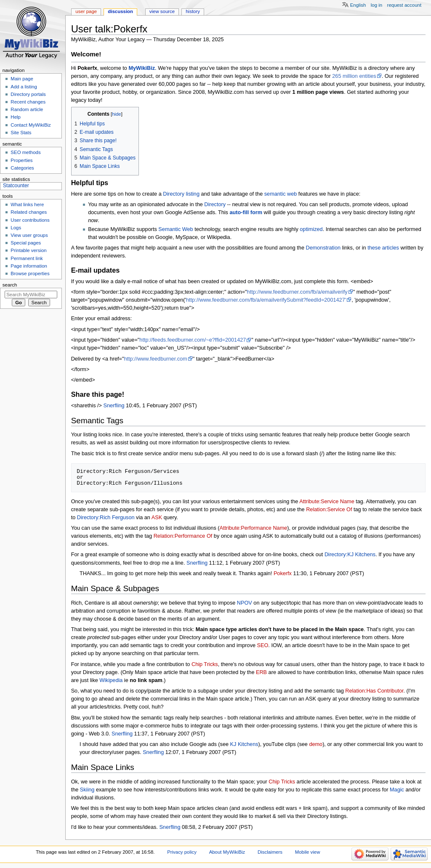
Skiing (87, 790)
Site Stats (21, 133)
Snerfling (114, 406)
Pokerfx (283, 573)
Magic (397, 790)
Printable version (28, 250)
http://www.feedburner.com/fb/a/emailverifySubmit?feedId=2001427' (266, 300)
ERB (261, 672)
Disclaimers (270, 852)
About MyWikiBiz (227, 852)
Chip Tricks (205, 664)
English (358, 5)
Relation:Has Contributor (374, 691)
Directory (215, 204)
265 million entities (354, 76)
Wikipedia (111, 680)
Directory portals (28, 94)
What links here (27, 204)
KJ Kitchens (244, 744)
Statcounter (16, 186)
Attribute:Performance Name (253, 528)
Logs (16, 228)
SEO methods (25, 152)
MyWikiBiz (142, 68)
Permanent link (27, 258)
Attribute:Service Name (327, 502)
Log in (376, 5)
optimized (311, 229)
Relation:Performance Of (183, 536)
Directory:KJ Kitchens (350, 555)
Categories (22, 168)
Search (10, 285)
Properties (21, 160)
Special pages (26, 243)
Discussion (120, 11)
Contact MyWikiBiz (31, 125)
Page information (29, 266)
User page (86, 11)
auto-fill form (246, 212)
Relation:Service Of (329, 510)
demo (316, 744)
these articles (383, 248)
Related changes (29, 212)
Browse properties (30, 273)
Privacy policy (182, 852)
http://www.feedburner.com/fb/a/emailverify (297, 292)
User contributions (30, 220)
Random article (27, 109)
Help (16, 117)
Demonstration (323, 248)
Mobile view (308, 852)
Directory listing (181, 194)
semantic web (281, 194)
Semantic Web (176, 229)
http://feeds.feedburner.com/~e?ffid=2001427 (193, 340)
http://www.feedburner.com (155, 359)
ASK (157, 518)
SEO (263, 645)
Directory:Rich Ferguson (106, 518)
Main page (22, 79)
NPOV (245, 603)
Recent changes (28, 102)
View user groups (29, 235)
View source (162, 11)
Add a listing (24, 87)
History (193, 11)
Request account (404, 5)
